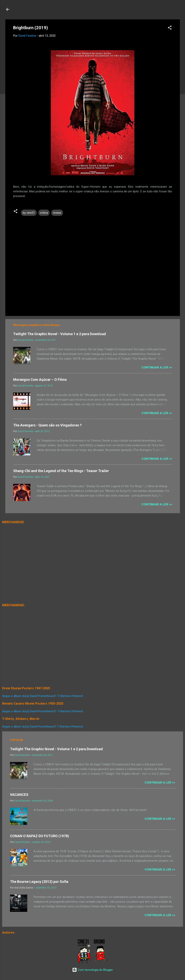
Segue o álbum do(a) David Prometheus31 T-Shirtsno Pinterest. (43, 696)
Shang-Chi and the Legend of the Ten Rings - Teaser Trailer (61, 471)
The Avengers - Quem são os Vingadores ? (47, 425)
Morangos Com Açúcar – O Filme (40, 380)
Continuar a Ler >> (157, 367)
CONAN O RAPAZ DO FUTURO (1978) (40, 836)
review (57, 213)
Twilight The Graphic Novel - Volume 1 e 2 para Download (60, 334)
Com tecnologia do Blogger (93, 970)
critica (44, 213)
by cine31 (29, 213)
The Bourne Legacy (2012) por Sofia (39, 882)
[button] (170, 28)
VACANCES (19, 795)
